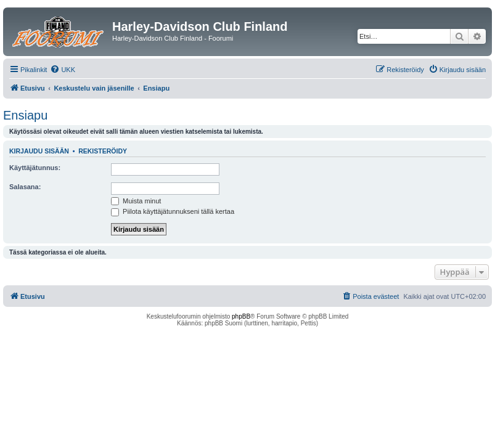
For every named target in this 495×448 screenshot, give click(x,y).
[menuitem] (63, 70)
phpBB (241, 316)
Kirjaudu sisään (39, 151)
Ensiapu (25, 115)
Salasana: (25, 187)
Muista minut (136, 201)
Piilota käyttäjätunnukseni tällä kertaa (173, 211)
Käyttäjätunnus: (35, 168)
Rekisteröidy (103, 151)
